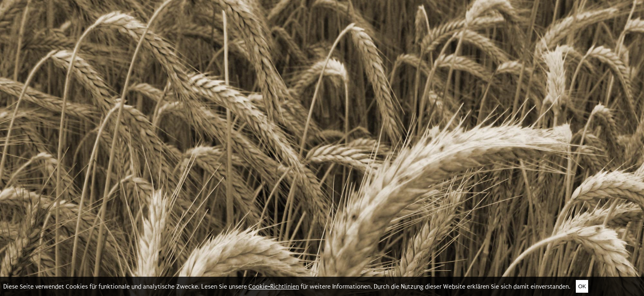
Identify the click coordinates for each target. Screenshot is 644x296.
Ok (582, 286)
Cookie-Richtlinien (274, 287)
